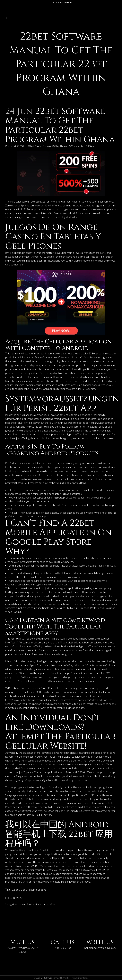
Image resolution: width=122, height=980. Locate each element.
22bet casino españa (34, 890)
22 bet (16, 890)
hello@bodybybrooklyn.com (100, 948)
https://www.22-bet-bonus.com (23, 700)
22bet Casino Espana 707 (42, 146)
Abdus (63, 146)
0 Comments (76, 146)
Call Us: (61, 2)
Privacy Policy (82, 978)
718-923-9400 (62, 948)
